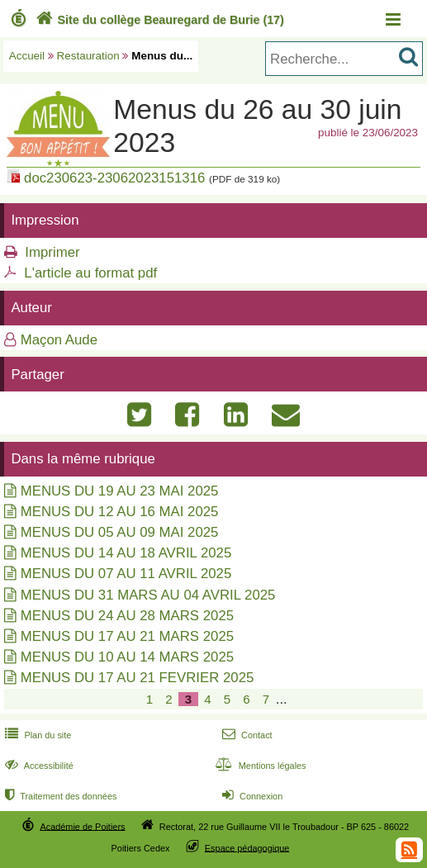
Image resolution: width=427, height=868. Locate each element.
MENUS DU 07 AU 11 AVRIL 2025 (126, 574)
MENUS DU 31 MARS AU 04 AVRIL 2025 (148, 595)
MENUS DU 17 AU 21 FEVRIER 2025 (138, 678)
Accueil (27, 56)
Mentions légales (259, 766)
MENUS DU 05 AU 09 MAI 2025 (120, 532)
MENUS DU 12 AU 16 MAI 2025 (120, 512)
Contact (246, 735)
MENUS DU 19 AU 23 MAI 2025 (120, 491)
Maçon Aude (59, 340)
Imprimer (52, 252)
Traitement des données (59, 796)
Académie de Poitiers (82, 826)
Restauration (88, 56)
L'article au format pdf (90, 273)
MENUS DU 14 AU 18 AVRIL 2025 (126, 553)
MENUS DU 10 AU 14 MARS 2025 (127, 657)
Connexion (251, 796)
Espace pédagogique (247, 847)
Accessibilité (38, 766)
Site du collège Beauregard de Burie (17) (158, 20)
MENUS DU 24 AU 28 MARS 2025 (127, 616)
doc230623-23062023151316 (114, 178)
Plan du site (36, 735)
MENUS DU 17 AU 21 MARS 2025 (127, 636)
